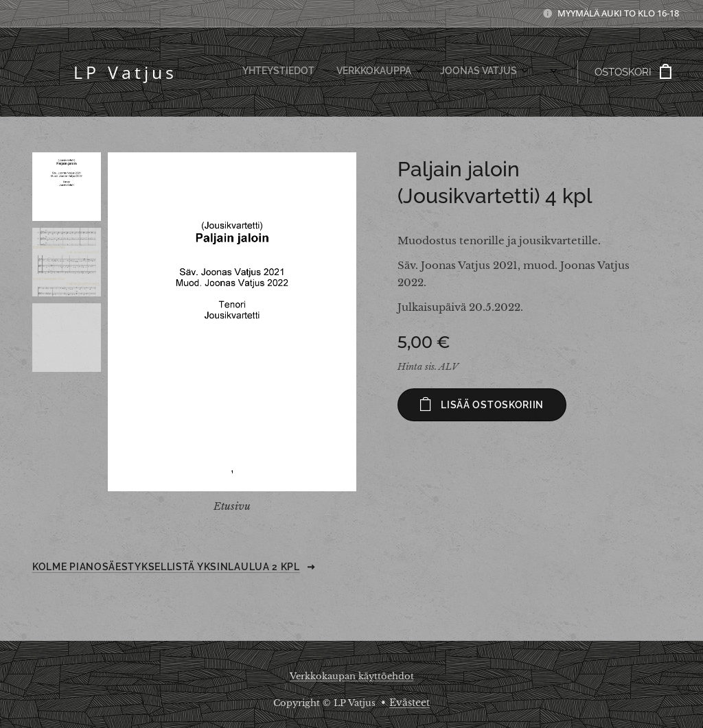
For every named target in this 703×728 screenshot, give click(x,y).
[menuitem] (397, 72)
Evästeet (410, 703)
